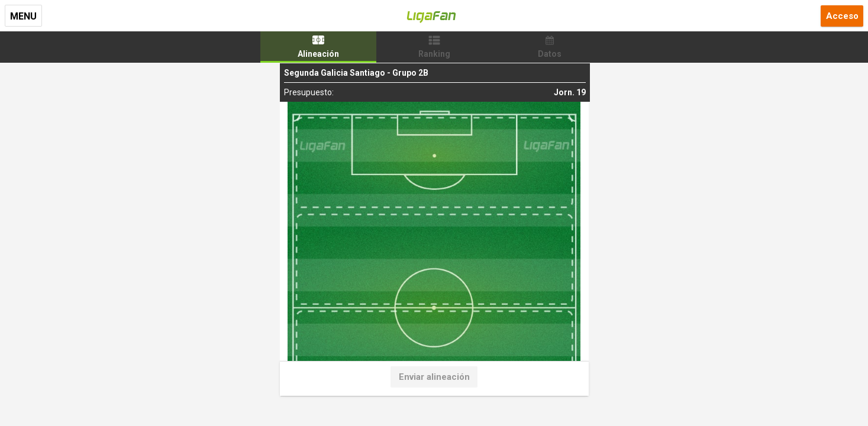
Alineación (318, 54)
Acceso (842, 16)
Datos (550, 54)
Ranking (434, 54)
